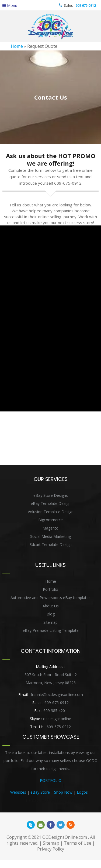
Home (17, 46)
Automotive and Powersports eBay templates (50, 598)
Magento (50, 528)
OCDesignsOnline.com (65, 837)
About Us (51, 606)
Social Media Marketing (50, 536)
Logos (82, 792)
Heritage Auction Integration (50, 800)
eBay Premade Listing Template (51, 630)
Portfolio (50, 589)
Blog (51, 614)
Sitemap (50, 622)
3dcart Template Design (51, 544)
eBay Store (40, 792)
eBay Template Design (51, 503)
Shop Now (63, 792)
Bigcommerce (50, 520)
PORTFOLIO (51, 780)
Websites (18, 792)
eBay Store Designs (51, 495)
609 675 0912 (86, 5)
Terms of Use (78, 843)
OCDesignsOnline (51, 27)
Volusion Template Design (51, 512)
